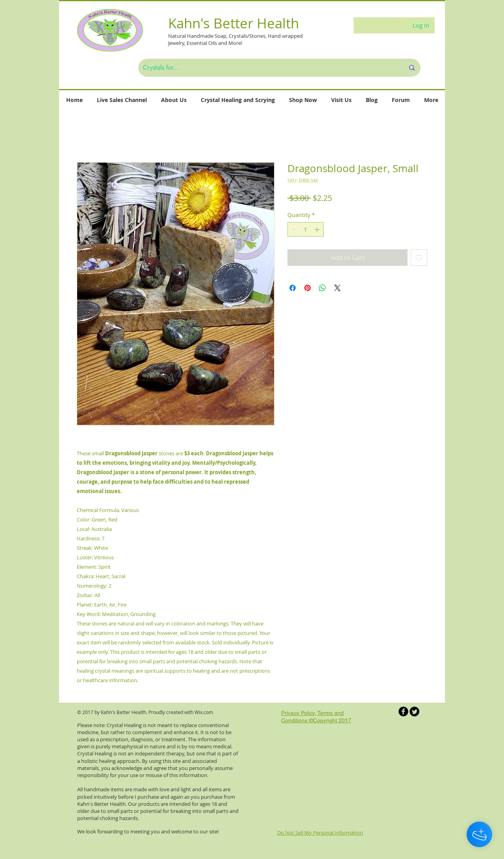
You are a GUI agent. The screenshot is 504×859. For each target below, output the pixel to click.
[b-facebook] (403, 712)
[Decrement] (294, 229)
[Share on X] (337, 288)
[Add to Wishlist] (419, 258)
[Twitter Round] (414, 712)
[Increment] (318, 229)
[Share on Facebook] (293, 288)
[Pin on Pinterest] (308, 288)
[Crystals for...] (268, 68)
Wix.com (204, 712)
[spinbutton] (306, 229)
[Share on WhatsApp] (322, 288)
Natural (178, 36)
